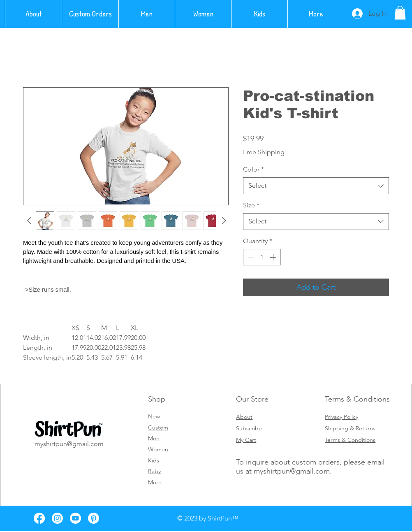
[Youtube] (75, 518)
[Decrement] (250, 257)
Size (251, 205)
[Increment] (274, 257)
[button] (400, 13)
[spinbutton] (262, 257)
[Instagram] (57, 518)
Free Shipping (264, 152)
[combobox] (316, 186)
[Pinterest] (94, 518)
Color (253, 169)
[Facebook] (39, 518)
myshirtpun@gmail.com (292, 471)
